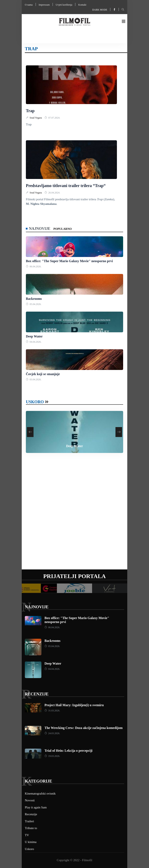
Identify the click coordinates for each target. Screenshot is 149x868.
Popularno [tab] (63, 229)
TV (27, 835)
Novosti (30, 800)
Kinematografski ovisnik (40, 794)
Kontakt (82, 5)
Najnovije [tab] (40, 229)
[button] (124, 22)
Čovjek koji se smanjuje (43, 374)
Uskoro (35, 402)
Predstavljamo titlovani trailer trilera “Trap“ (66, 186)
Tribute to (31, 828)
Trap (30, 111)
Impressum (44, 5)
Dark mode (100, 10)
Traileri (29, 821)
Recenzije (37, 694)
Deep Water (34, 336)
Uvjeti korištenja (64, 5)
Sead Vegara (36, 118)
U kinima (31, 842)
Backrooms (34, 299)
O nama (29, 5)
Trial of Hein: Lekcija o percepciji (68, 751)
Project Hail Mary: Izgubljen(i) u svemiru (74, 705)
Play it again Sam (36, 807)
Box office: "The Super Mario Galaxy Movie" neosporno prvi (69, 261)
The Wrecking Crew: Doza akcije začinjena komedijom (84, 728)
